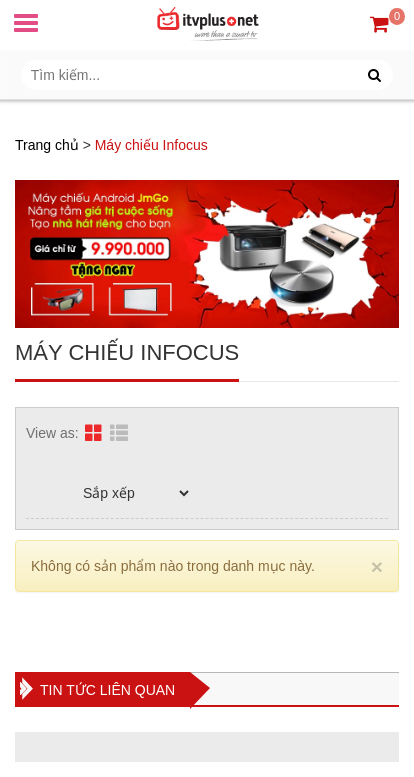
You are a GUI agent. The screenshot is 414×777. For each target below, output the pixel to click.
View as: (52, 433)
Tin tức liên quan (107, 690)
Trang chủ (47, 145)
